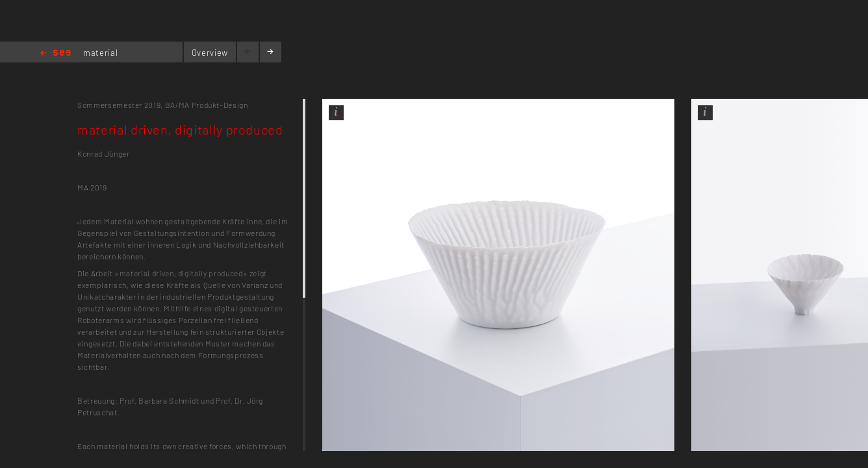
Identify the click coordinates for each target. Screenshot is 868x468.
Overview (210, 53)
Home (56, 54)
